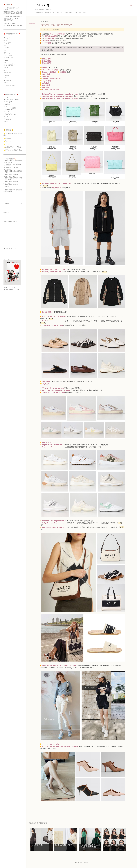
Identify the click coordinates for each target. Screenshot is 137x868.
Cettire (6, 61)
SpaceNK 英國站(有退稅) (11, 100)
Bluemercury (8, 113)
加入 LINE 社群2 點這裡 (58, 34)
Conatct (84, 13)
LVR (5, 52)
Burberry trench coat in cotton (54, 269)
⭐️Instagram (8, 144)
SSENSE (6, 41)
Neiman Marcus (9, 110)
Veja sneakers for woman (53, 388)
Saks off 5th (7, 72)
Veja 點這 (46, 83)
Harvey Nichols (8, 103)
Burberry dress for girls (52, 272)
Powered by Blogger (82, 863)
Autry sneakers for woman (54, 392)
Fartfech (6, 44)
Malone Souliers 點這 (50, 90)
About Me (77, 13)
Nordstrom (7, 84)
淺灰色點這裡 (56, 188)
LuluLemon (7, 81)
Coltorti (6, 62)
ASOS (5, 77)
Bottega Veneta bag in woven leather (58, 96)
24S (5, 51)
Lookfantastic (8, 101)
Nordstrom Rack (9, 86)
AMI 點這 (45, 87)
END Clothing (8, 66)
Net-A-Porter (8, 56)
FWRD (6, 46)
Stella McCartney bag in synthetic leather (59, 665)
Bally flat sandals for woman (53, 527)
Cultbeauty (7, 105)
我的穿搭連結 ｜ (69, 13)
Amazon (6, 76)
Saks (5, 71)
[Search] (132, 5)
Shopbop (7, 37)
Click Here (7, 291)
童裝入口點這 (47, 63)
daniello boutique (9, 64)
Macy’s (6, 82)
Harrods (6, 47)
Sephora (6, 111)
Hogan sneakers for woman (53, 445)
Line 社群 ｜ (48, 13)
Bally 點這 (46, 76)
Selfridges (7, 39)
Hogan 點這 (47, 81)
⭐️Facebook (8, 141)
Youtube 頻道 (47, 43)
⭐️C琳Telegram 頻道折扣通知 (13, 150)
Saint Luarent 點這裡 (50, 70)
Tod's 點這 (46, 85)
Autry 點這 (46, 74)
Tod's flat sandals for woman (54, 316)
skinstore (6, 106)
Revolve (6, 67)
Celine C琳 (42, 5)
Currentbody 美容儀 (10, 108)
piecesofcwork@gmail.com (13, 25)
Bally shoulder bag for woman (54, 521)
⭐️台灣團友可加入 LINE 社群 (12, 147)
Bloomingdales (9, 74)
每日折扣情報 (32, 23)
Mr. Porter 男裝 (8, 57)
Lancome (7, 116)
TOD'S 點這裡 (47, 312)
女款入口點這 (47, 59)
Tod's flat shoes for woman (53, 321)
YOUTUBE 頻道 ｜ (58, 13)
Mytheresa (7, 42)
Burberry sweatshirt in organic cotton (57, 183)
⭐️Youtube (7, 138)
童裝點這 (63, 72)
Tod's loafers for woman (53, 325)
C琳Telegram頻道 (51, 36)
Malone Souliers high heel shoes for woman (60, 746)
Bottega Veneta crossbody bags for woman (60, 94)
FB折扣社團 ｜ (40, 13)
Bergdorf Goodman (10, 115)
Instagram (45, 41)
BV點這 (45, 68)
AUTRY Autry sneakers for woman (56, 390)
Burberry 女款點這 (49, 72)
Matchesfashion (9, 54)
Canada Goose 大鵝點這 (51, 79)
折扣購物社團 (49, 38)
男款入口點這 (47, 61)
